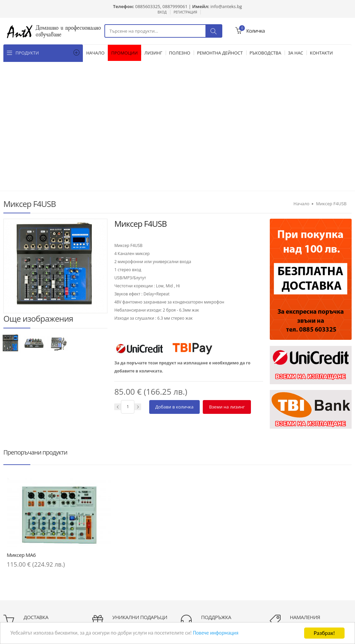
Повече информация (237, 634)
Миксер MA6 (21, 406)
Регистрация (186, 12)
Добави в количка (174, 278)
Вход (162, 12)
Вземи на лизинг (227, 278)
